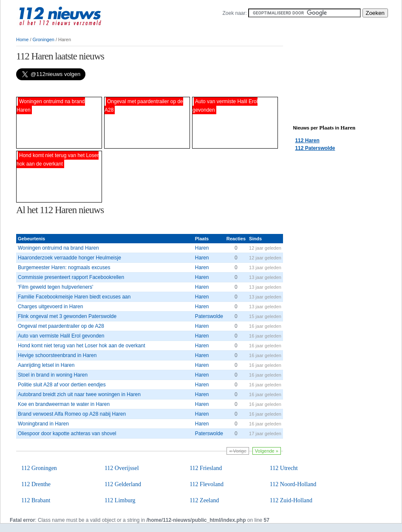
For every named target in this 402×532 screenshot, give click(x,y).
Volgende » (267, 451)
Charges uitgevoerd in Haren (50, 307)
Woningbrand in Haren (43, 424)
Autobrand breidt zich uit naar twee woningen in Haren (79, 394)
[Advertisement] (116, 89)
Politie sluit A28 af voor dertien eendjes (62, 385)
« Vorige (238, 451)
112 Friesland (206, 468)
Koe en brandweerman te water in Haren (64, 404)
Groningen (44, 39)
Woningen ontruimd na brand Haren (58, 248)
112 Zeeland (204, 500)
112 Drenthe (36, 484)
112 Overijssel (122, 468)
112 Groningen (39, 468)
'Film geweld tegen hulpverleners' (55, 287)
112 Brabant (36, 500)
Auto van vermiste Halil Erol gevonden (61, 336)
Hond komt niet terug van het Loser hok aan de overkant (82, 346)
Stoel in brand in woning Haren (53, 375)
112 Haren (307, 141)
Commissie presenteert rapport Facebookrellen (71, 277)
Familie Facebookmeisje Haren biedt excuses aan (74, 297)
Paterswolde (209, 316)
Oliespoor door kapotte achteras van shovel (67, 433)
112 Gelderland (123, 484)
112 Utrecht (284, 468)
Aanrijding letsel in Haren (46, 365)
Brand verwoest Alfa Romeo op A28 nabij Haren (72, 414)
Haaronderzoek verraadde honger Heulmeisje (69, 258)
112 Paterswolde (315, 148)
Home (22, 39)
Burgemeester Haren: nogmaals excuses (64, 267)
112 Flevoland (207, 484)
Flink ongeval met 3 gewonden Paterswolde (67, 316)
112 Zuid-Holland (291, 500)
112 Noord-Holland (293, 484)
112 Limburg (120, 500)
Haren (202, 248)
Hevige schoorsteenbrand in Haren (57, 355)
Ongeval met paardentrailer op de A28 (61, 326)
